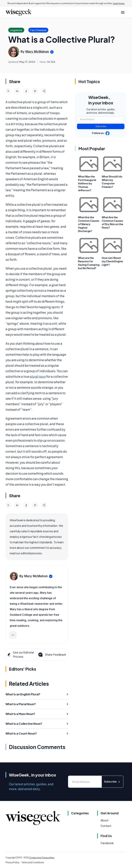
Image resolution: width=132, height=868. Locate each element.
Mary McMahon (37, 52)
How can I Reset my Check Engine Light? (112, 261)
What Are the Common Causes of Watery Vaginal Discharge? (89, 224)
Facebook (107, 843)
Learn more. (119, 3)
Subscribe (101, 126)
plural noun (38, 376)
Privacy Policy (12, 862)
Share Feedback (52, 655)
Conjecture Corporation (42, 858)
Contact (106, 826)
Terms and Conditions (33, 862)
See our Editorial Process (20, 654)
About (104, 820)
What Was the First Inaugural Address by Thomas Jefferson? (87, 183)
